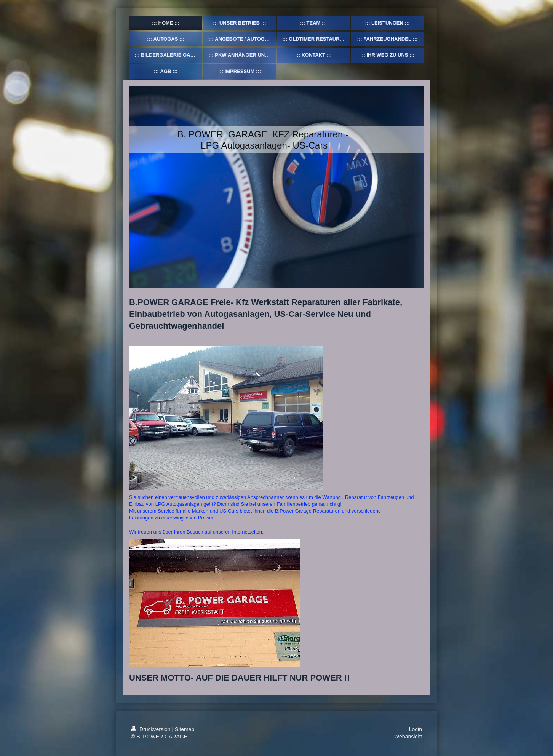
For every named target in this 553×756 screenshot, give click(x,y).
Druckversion (151, 729)
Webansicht (408, 737)
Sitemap (185, 729)
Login (416, 729)
